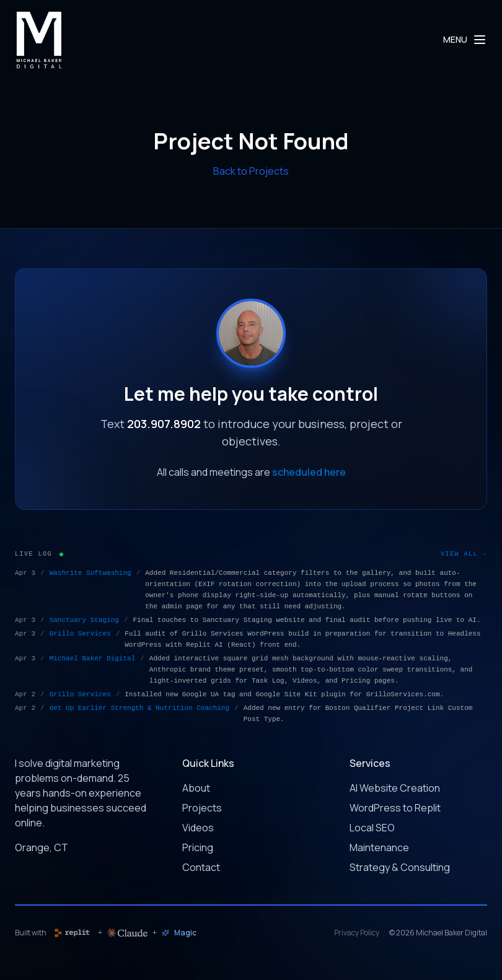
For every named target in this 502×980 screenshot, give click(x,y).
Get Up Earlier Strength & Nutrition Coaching (139, 708)
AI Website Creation (395, 788)
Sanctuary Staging (84, 620)
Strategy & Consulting (400, 867)
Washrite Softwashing (90, 573)
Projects (202, 808)
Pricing (198, 847)
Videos (198, 828)
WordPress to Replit (395, 808)
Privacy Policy (357, 933)
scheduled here (309, 472)
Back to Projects (251, 171)
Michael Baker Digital (93, 658)
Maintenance (379, 847)
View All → (464, 554)
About (196, 788)
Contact (201, 867)
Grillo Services (80, 634)
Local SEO (372, 828)
